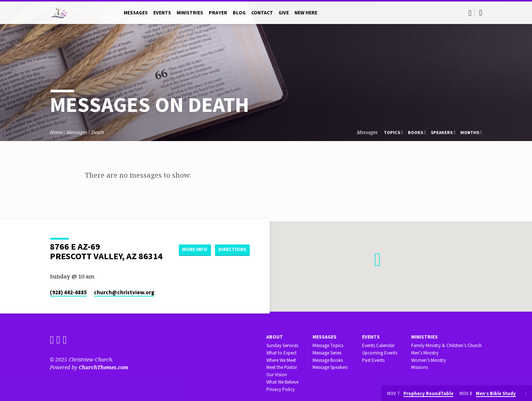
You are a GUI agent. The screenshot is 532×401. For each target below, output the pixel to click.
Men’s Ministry (425, 353)
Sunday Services (282, 345)
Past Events (373, 360)
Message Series (327, 353)
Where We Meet (281, 360)
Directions (231, 257)
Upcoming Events (380, 353)
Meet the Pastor (282, 367)
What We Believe (282, 382)
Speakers (443, 132)
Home (56, 132)
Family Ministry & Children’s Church (446, 345)
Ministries (190, 13)
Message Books (328, 360)
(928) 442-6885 (68, 292)
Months (471, 132)
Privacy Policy (281, 389)
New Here (306, 13)
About (275, 337)
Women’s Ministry (429, 360)
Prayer (218, 13)
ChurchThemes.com (103, 367)
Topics (393, 132)
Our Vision (277, 375)
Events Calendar (378, 345)
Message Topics (328, 345)
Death (98, 132)
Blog (239, 13)
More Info (231, 242)
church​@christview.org (124, 292)
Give (284, 13)
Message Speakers (330, 367)
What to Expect (282, 353)
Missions (420, 367)
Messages (136, 13)
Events (162, 13)
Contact (262, 13)
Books (417, 132)
